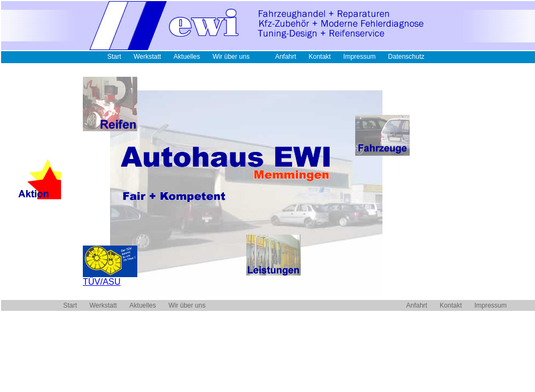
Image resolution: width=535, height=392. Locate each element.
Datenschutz (406, 57)
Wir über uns (231, 57)
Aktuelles (187, 57)
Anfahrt (286, 57)
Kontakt (320, 57)
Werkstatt (147, 57)
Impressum (359, 57)
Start (114, 57)
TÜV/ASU (110, 278)
